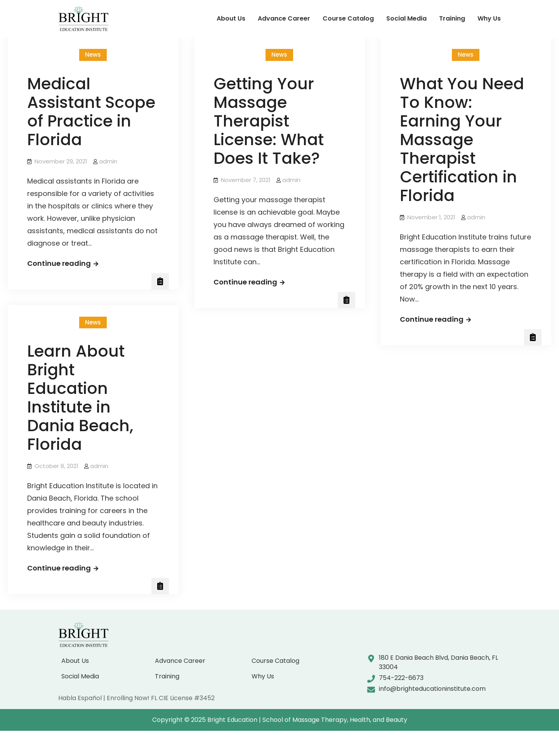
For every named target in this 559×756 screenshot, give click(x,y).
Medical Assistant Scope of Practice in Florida (91, 112)
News (93, 55)
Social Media (406, 18)
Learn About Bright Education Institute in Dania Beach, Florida (80, 398)
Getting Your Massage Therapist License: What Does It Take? (269, 121)
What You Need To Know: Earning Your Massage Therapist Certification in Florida (462, 140)
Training (452, 18)
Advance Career (284, 18)
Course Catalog (348, 18)
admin (108, 161)
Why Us (489, 18)
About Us (231, 18)
